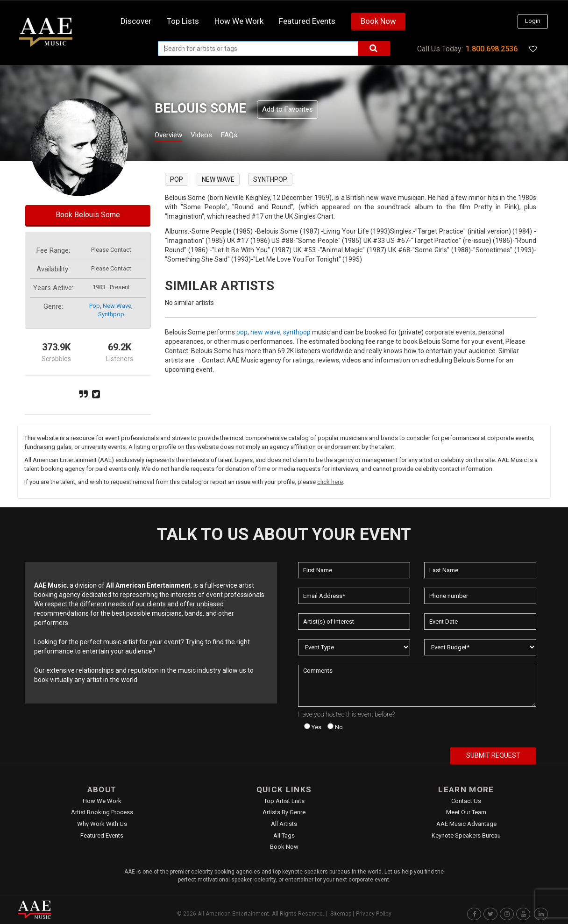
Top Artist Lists (284, 801)
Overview (172, 136)
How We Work (102, 801)
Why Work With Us (102, 824)
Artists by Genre (284, 812)
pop (95, 306)
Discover (136, 21)
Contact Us (466, 801)
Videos (213, 136)
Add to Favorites (288, 109)
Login (533, 21)
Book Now (378, 21)
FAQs (246, 136)
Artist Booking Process (102, 812)
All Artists (284, 824)
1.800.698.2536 (492, 49)
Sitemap (341, 914)
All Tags (284, 835)
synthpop (111, 314)
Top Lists (183, 21)
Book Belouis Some (88, 215)
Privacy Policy (374, 914)
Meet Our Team (466, 812)
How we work (239, 21)
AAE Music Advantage (466, 824)
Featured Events (307, 21)
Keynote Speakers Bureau (466, 835)
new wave (117, 306)
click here (330, 482)
